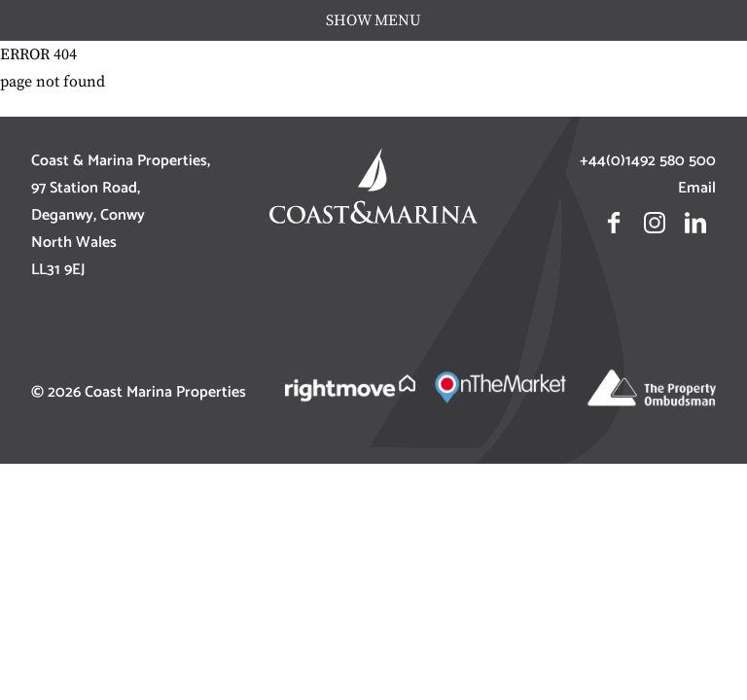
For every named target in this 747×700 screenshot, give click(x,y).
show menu (373, 20)
